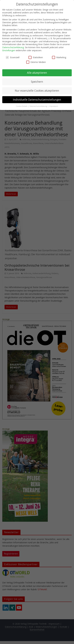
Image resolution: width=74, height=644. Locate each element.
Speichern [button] (37, 81)
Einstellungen (9, 50)
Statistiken (36, 57)
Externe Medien (36, 62)
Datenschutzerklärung (13, 47)
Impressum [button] (54, 106)
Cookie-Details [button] (22, 106)
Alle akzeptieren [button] (37, 72)
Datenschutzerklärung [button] (39, 106)
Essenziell (13, 57)
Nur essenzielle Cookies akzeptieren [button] (37, 90)
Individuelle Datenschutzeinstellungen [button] (37, 99)
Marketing (59, 57)
